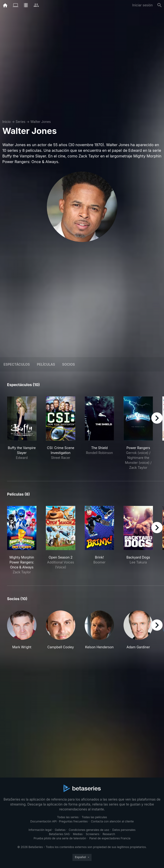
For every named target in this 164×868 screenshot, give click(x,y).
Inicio (6, 122)
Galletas (60, 830)
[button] (22, 630)
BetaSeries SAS (59, 834)
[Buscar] (160, 5)
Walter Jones (41, 122)
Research (109, 834)
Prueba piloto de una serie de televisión (60, 838)
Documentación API (44, 821)
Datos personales (124, 830)
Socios (68, 364)
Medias (78, 834)
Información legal (40, 830)
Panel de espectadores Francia (110, 838)
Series (20, 122)
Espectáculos (17, 364)
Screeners (93, 834)
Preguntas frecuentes (73, 821)
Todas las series (68, 817)
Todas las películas (94, 817)
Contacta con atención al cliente (112, 821)
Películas (46, 364)
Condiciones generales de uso (89, 830)
